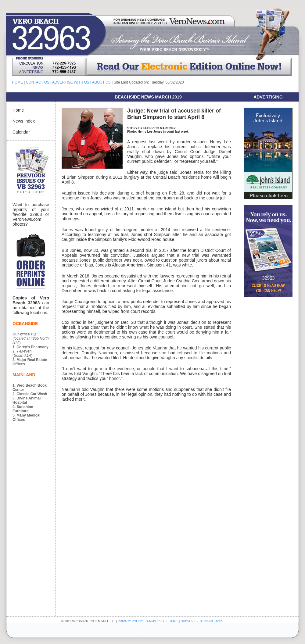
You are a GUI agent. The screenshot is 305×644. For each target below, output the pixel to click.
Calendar (21, 132)
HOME (17, 82)
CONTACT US (38, 82)
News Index (24, 121)
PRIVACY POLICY (130, 621)
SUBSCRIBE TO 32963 (197, 621)
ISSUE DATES (169, 621)
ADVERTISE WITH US (71, 82)
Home (18, 110)
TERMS (151, 621)
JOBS (219, 621)
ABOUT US (101, 82)
